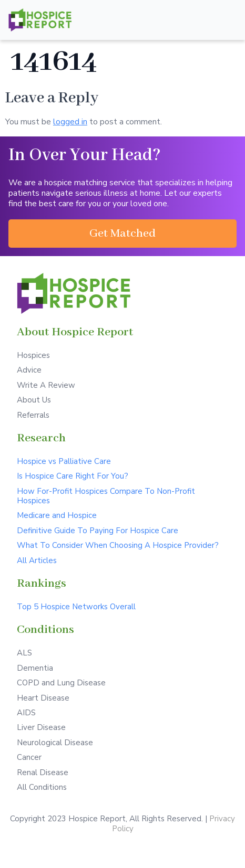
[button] (122, 234)
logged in (70, 122)
